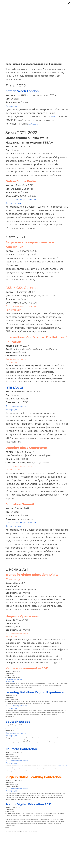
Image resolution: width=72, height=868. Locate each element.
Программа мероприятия (21, 200)
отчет (53, 117)
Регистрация (11, 106)
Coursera (63, 766)
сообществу (33, 124)
